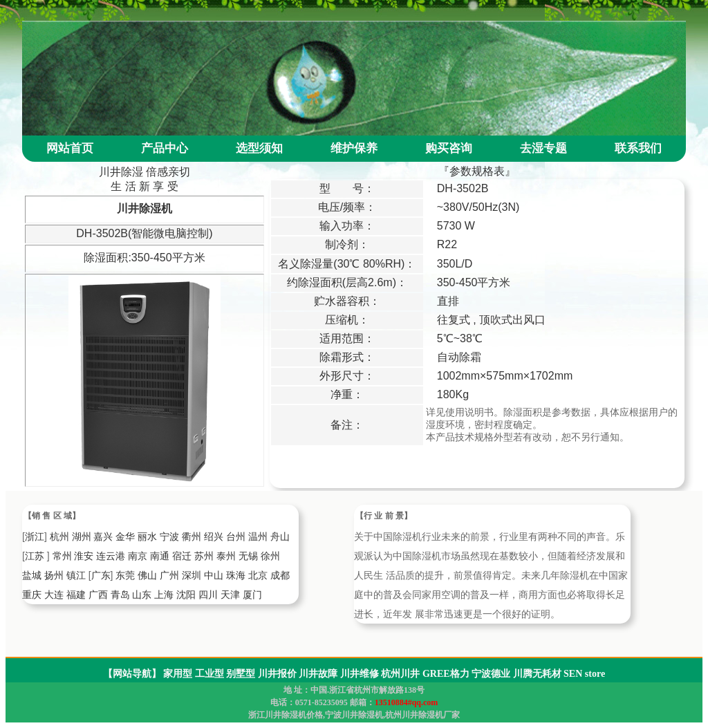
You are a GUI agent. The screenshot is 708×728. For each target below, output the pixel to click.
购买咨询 (449, 148)
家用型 (178, 674)
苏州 (204, 556)
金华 (125, 536)
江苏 (35, 556)
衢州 (192, 536)
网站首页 (70, 148)
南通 (160, 556)
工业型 (209, 674)
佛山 (147, 575)
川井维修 (360, 674)
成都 (280, 575)
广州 (169, 575)
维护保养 (354, 148)
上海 (164, 595)
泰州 (226, 556)
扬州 (54, 575)
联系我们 (638, 148)
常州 (62, 556)
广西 (98, 595)
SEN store (584, 674)
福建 (76, 595)
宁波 (169, 536)
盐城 (32, 575)
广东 (101, 575)
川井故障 (318, 674)
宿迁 (182, 556)
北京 (258, 575)
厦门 (252, 595)
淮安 (84, 556)
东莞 (125, 575)
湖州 (82, 536)
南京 (138, 556)
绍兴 (214, 536)
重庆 (32, 595)
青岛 (120, 595)
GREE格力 (446, 674)
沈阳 (186, 595)
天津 (230, 595)
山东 (142, 595)
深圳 (192, 575)
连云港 (111, 556)
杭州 (59, 536)
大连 (54, 595)
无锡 (248, 556)
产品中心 (165, 148)
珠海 (236, 575)
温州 (258, 536)
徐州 (270, 556)
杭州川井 (400, 674)
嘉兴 (103, 536)
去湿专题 (543, 148)
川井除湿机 (145, 208)
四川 (208, 595)
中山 (214, 575)
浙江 (35, 536)
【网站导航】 (132, 674)
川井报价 (277, 674)
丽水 (147, 536)
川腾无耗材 (537, 674)
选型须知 (259, 148)
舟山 (280, 536)
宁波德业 (491, 674)
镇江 (76, 575)
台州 (236, 536)
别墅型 (241, 674)
